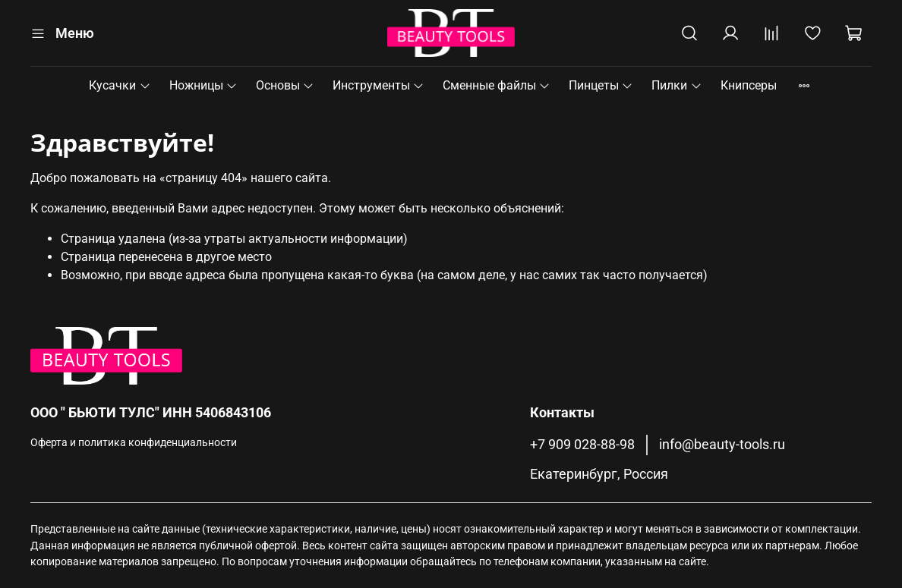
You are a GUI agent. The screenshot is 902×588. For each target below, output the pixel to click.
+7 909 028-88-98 (582, 445)
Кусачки (120, 85)
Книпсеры (749, 85)
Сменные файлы (497, 85)
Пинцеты (601, 85)
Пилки (676, 85)
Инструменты (378, 85)
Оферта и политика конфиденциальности (134, 443)
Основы (285, 85)
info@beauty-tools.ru (722, 445)
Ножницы (203, 85)
